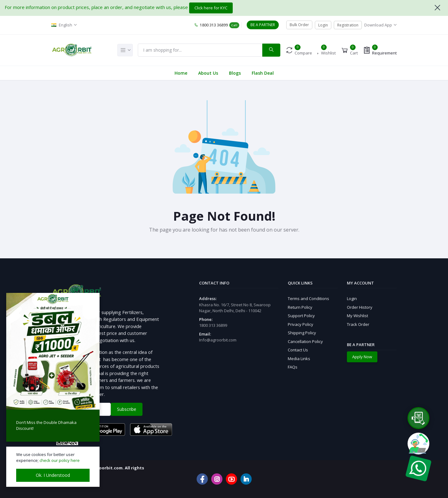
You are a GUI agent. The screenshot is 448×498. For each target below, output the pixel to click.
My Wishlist (357, 316)
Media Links (299, 359)
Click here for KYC (211, 8)
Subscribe (127, 409)
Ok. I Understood (53, 475)
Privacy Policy (301, 324)
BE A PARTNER (263, 25)
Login (323, 25)
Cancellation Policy (305, 341)
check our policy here (60, 460)
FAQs (293, 367)
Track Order (358, 324)
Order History (360, 307)
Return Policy (300, 307)
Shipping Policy (302, 333)
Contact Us (298, 350)
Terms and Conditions (308, 298)
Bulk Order (299, 25)
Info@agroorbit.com (218, 340)
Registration (348, 25)
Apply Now (362, 357)
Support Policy (301, 316)
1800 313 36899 (217, 25)
